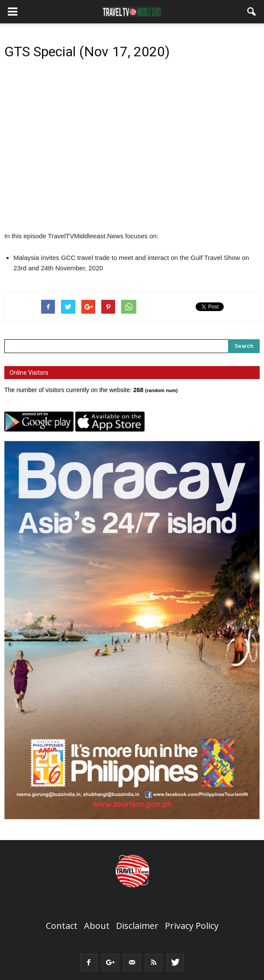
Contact (62, 926)
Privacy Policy (192, 926)
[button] (252, 12)
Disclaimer (137, 926)
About (97, 926)
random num (161, 390)
